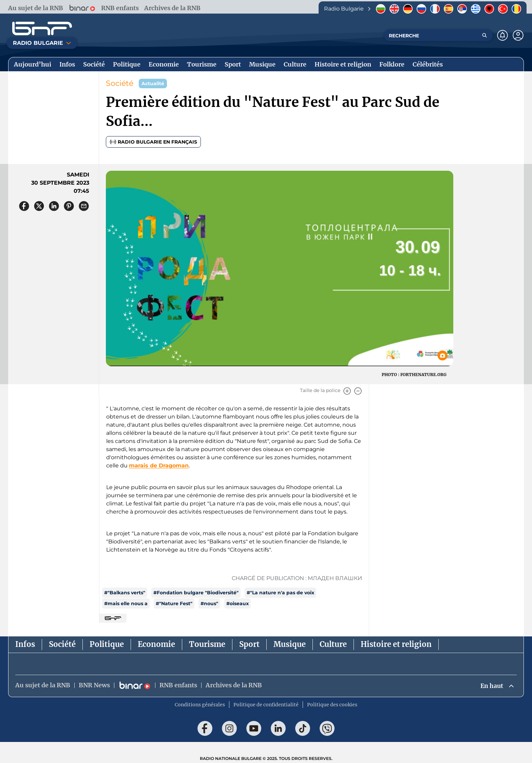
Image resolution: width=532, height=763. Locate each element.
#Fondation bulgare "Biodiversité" (196, 593)
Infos (25, 644)
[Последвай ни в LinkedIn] (278, 729)
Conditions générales (200, 705)
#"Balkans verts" (125, 593)
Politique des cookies (332, 705)
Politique (107, 644)
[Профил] (518, 35)
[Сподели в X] (39, 206)
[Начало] (42, 29)
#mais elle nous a (126, 603)
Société (120, 83)
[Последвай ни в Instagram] (229, 729)
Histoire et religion (396, 644)
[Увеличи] (347, 391)
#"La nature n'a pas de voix (280, 593)
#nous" (209, 603)
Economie (156, 644)
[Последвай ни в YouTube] (254, 729)
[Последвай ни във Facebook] (205, 729)
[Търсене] (484, 35)
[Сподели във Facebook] (24, 206)
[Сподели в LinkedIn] (54, 206)
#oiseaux (237, 603)
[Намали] (358, 391)
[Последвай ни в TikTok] (303, 729)
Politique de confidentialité (266, 705)
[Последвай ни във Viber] (327, 729)
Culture (333, 644)
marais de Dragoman (159, 466)
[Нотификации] (502, 35)
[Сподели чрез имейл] (84, 206)
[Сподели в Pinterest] (69, 206)
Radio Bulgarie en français (153, 142)
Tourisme (207, 644)
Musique (290, 644)
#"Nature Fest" (174, 603)
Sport (249, 644)
